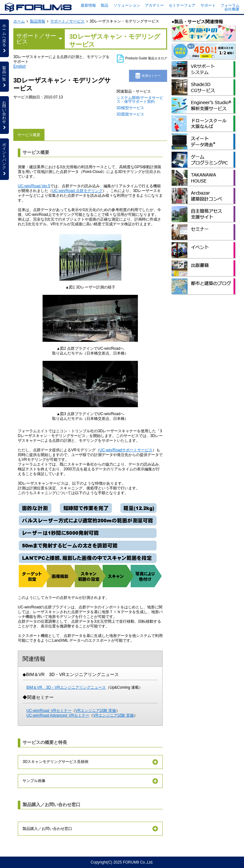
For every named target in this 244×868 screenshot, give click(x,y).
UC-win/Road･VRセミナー (49, 711)
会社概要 (232, 9)
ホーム (19, 21)
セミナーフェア (182, 5)
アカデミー (154, 5)
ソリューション (127, 5)
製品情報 (37, 21)
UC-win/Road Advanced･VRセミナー (58, 715)
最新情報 (88, 5)
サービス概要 (29, 135)
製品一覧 (4, 76)
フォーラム (230, 5)
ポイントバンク (4, 159)
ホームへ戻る (4, 38)
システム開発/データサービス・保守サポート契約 (140, 100)
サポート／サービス (67, 21)
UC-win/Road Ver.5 (34, 186)
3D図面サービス (130, 114)
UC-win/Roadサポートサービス (126, 450)
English (20, 66)
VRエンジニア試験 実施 (96, 711)
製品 (105, 5)
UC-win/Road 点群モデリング (77, 191)
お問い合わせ (4, 115)
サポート (208, 5)
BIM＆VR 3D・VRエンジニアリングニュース (66, 687)
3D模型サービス (130, 108)
